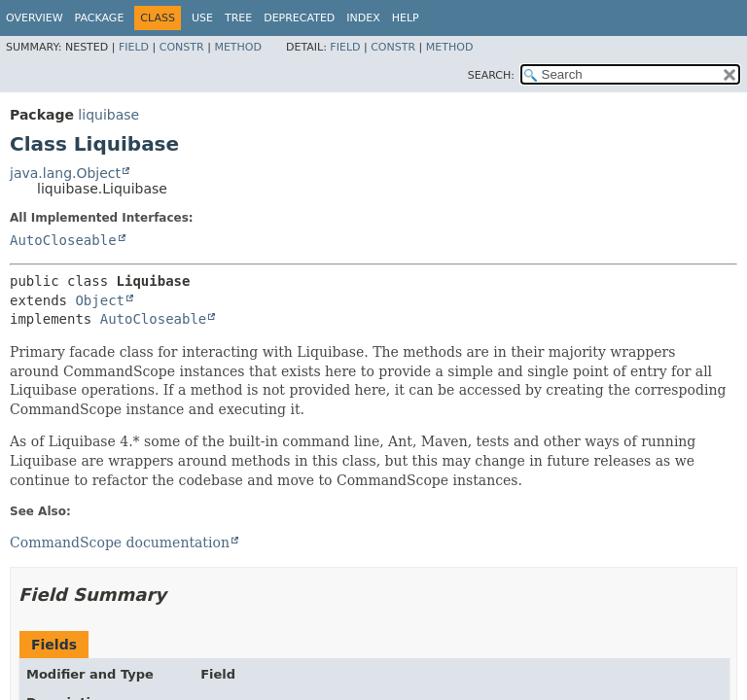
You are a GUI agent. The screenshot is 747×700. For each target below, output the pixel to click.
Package (100, 18)
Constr (182, 47)
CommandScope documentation (120, 542)
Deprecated (299, 18)
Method (238, 47)
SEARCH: (491, 75)
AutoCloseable (63, 240)
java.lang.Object (65, 173)
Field (134, 47)
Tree (238, 18)
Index (363, 18)
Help (406, 18)
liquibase (108, 115)
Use (202, 18)
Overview (35, 18)
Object (100, 300)
